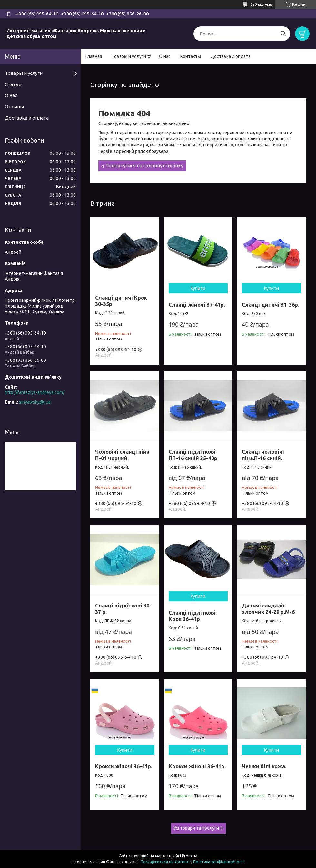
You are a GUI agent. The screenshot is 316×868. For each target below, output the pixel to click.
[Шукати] (283, 34)
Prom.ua (190, 856)
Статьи (13, 84)
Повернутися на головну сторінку (144, 166)
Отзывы (14, 107)
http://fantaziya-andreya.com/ (35, 392)
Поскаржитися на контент (165, 862)
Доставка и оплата (231, 56)
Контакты (191, 56)
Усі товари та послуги (196, 828)
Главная (94, 56)
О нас (165, 56)
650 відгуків (261, 4)
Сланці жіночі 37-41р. (197, 305)
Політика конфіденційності (219, 862)
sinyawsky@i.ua (35, 402)
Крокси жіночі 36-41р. (124, 766)
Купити (198, 288)
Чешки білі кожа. (264, 766)
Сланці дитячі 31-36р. (271, 305)
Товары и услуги (129, 56)
